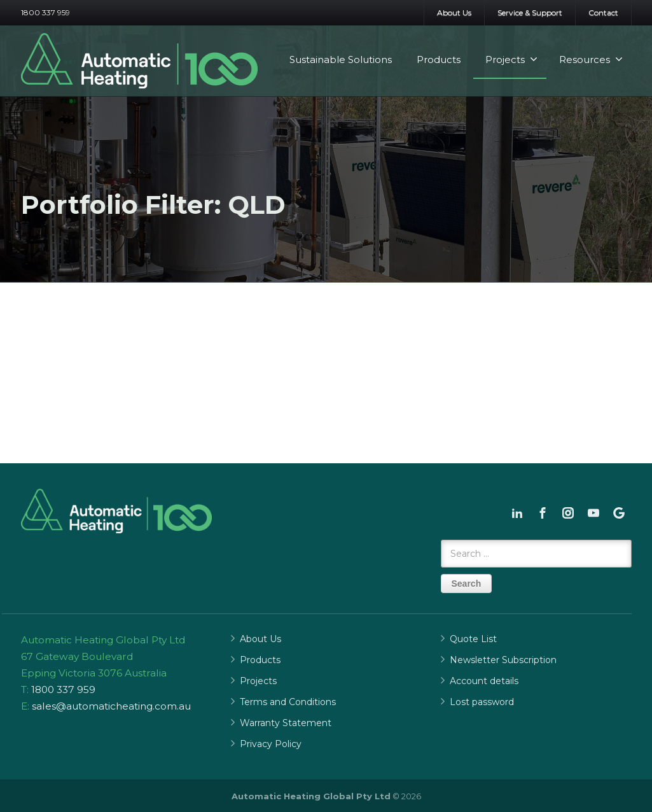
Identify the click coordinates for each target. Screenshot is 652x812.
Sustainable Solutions (341, 59)
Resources (591, 59)
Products (439, 59)
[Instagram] (568, 513)
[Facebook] (543, 513)
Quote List (473, 639)
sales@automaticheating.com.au (111, 706)
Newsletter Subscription (503, 660)
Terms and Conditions (288, 702)
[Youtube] (593, 513)
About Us (454, 12)
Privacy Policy (271, 744)
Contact (603, 12)
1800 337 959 (45, 12)
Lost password (482, 702)
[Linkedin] (517, 513)
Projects (511, 59)
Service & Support (530, 12)
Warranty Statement (286, 723)
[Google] (619, 513)
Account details (484, 681)
